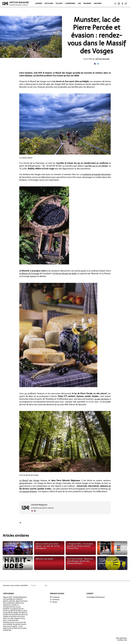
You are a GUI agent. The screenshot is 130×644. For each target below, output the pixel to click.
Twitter (54, 602)
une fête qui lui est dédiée (96, 166)
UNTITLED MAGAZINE (19, 4)
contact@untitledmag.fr (96, 597)
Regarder (87, 3)
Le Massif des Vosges (29, 480)
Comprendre (70, 3)
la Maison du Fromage (29, 274)
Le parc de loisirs (102, 399)
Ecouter (59, 3)
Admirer (39, 3)
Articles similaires (16, 536)
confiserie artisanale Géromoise (97, 174)
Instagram (55, 597)
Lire (79, 3)
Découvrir (49, 3)
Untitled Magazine (102, 59)
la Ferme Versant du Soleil (65, 274)
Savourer (98, 3)
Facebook (55, 600)
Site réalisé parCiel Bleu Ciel (121, 639)
